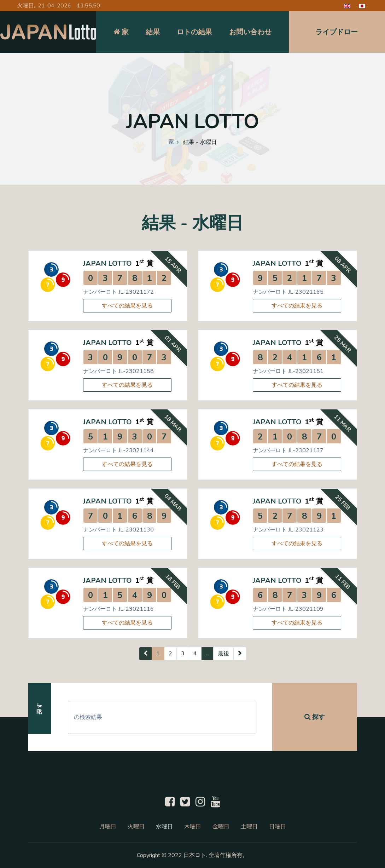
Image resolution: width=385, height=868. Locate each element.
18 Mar (173, 423)
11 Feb (342, 582)
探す (315, 717)
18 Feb (173, 582)
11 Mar (343, 423)
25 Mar (343, 344)
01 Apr (173, 344)
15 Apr (173, 265)
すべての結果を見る (127, 306)
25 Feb (342, 502)
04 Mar (173, 502)
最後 (223, 654)
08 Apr (342, 265)
